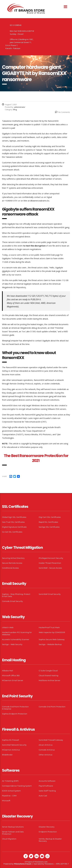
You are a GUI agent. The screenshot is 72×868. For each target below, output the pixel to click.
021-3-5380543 (16, 25)
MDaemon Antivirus (11, 750)
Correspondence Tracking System (17, 786)
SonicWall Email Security (50, 594)
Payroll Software (46, 786)
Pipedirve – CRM (9, 796)
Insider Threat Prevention (50, 563)
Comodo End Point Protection (52, 707)
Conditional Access (10, 568)
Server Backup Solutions (13, 827)
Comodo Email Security (12, 601)
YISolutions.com (41, 862)
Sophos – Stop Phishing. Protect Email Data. (16, 595)
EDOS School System (11, 791)
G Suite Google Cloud (48, 671)
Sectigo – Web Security (12, 644)
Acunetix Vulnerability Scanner (16, 639)
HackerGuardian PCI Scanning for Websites (17, 633)
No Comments (63, 112)
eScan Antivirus (46, 745)
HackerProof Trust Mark (49, 627)
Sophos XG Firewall (10, 740)
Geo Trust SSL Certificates (13, 522)
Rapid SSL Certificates (48, 522)
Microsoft (6, 801)
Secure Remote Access (12, 563)
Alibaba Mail (7, 671)
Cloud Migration (9, 839)
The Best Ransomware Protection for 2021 (36, 458)
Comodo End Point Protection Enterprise (15, 708)
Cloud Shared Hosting (48, 675)
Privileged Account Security (51, 558)
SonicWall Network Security (14, 745)
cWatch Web (8, 627)
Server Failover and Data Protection (13, 833)
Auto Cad (43, 796)
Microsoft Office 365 (11, 675)
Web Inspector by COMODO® (52, 632)
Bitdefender (7, 755)
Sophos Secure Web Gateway (52, 639)
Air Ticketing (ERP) (10, 781)
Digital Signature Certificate (14, 527)
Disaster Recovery (47, 827)
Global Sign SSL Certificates (14, 517)
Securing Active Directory (13, 558)
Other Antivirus (45, 755)
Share (4, 476)
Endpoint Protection (48, 832)
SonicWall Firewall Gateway (51, 740)
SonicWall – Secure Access (50, 568)
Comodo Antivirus (47, 750)
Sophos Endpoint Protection (15, 714)
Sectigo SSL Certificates (49, 527)
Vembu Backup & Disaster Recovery (50, 840)
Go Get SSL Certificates (12, 532)
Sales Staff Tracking (47, 791)
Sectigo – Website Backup (50, 644)
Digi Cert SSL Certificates (50, 517)
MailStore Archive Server (49, 680)
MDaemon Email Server (13, 680)
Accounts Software (47, 781)
